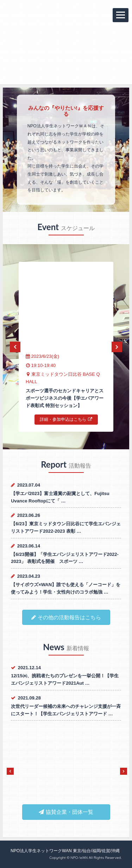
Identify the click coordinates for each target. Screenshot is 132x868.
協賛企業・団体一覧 (66, 812)
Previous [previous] (15, 347)
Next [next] (117, 347)
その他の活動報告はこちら (66, 617)
